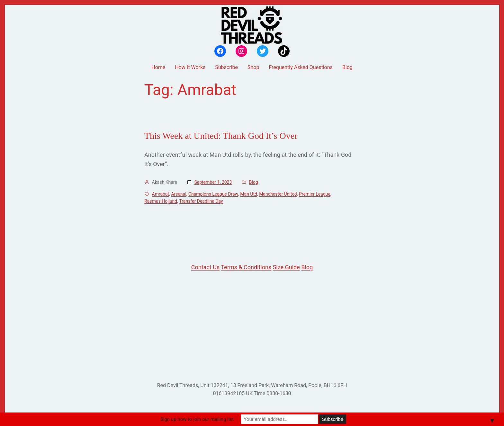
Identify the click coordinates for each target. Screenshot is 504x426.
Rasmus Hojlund (161, 201)
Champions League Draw (213, 194)
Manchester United (278, 194)
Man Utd (249, 194)
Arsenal (179, 194)
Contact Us (205, 267)
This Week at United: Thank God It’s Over (221, 136)
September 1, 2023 (213, 182)
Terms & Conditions (246, 267)
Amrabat (161, 194)
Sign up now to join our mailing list (197, 419)
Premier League (315, 194)
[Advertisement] (252, 327)
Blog (254, 182)
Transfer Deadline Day (201, 201)
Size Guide (286, 267)
